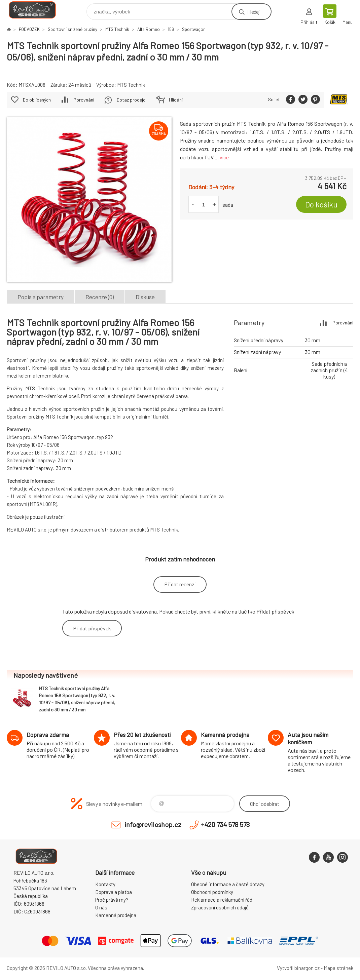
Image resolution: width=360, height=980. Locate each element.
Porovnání (84, 100)
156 (171, 29)
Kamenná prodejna (116, 915)
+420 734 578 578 (225, 824)
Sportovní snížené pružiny (73, 29)
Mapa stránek (338, 968)
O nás (101, 907)
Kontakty (105, 884)
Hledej (253, 12)
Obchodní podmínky (212, 892)
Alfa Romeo (149, 29)
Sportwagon (194, 29)
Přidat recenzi (180, 584)
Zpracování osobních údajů (220, 907)
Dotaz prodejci (132, 100)
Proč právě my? (112, 900)
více (224, 157)
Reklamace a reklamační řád (222, 900)
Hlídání (176, 100)
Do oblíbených (37, 100)
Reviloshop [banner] (37, 10)
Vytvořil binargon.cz (298, 968)
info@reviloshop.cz (153, 824)
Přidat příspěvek (92, 628)
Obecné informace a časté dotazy (228, 884)
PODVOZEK (29, 29)
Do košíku (321, 204)
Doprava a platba (114, 892)
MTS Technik (117, 29)
